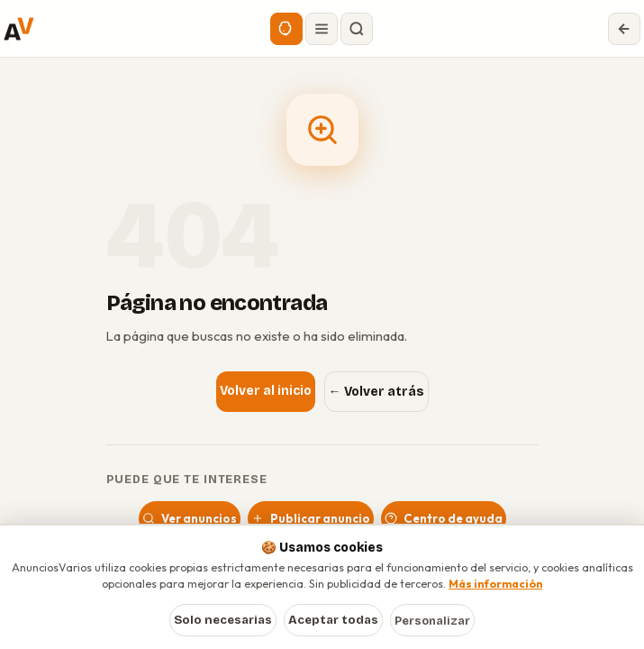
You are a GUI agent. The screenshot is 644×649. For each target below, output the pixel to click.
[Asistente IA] (286, 29)
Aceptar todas (333, 620)
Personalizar (432, 621)
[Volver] (624, 29)
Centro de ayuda (444, 518)
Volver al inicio (266, 391)
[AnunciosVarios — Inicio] (19, 29)
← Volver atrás (376, 392)
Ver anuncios (190, 518)
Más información (495, 584)
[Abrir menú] (322, 29)
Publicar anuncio (311, 518)
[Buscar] (357, 29)
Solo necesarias (223, 620)
